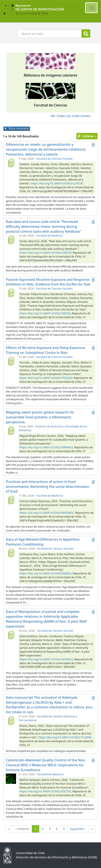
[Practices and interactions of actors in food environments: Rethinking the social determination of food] (11, 500)
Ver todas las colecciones (70, 116)
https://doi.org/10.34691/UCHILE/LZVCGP (57, 183)
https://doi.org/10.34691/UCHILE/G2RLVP (45, 253)
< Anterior (22, 829)
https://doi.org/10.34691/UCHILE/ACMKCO (46, 659)
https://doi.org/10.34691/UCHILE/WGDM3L (47, 513)
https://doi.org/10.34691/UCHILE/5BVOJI (45, 313)
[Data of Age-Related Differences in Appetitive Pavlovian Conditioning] (11, 553)
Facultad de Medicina (50, 236)
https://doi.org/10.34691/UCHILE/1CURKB (65, 737)
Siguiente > (78, 829)
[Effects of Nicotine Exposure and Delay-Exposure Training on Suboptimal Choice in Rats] (11, 361)
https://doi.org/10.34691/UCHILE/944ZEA (45, 573)
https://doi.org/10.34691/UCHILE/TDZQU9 (46, 378)
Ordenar (87, 136)
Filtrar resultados (17, 129)
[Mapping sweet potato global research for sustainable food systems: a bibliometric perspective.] (11, 431)
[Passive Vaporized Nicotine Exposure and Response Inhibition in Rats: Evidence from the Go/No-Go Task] (11, 293)
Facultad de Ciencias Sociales (54, 159)
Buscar (86, 34)
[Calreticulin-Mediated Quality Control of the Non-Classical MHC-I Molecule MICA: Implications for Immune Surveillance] (11, 778)
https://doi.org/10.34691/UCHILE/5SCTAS (45, 791)
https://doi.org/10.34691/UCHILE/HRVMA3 (46, 447)
